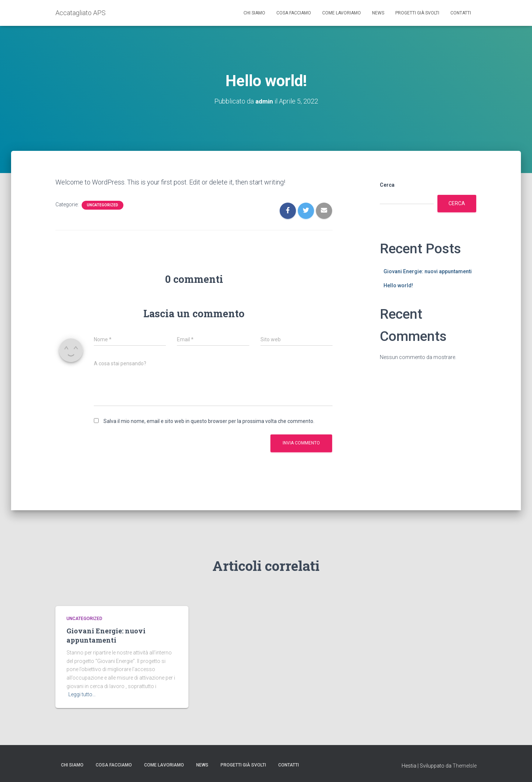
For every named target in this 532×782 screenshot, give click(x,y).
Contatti (461, 13)
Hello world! (398, 285)
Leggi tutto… (82, 694)
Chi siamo (254, 13)
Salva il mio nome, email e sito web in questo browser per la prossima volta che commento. (209, 421)
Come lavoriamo (342, 13)
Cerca (387, 185)
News (378, 13)
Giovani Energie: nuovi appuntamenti (428, 271)
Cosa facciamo (294, 13)
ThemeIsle (465, 766)
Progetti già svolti (417, 13)
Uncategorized (103, 205)
